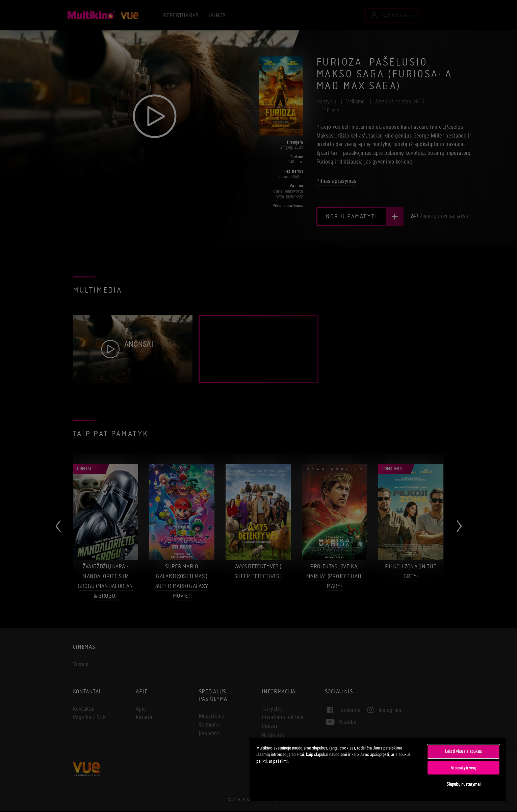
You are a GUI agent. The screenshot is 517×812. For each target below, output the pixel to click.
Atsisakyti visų (463, 768)
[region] (378, 769)
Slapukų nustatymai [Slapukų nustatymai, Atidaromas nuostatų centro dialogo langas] (463, 784)
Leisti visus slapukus (463, 751)
